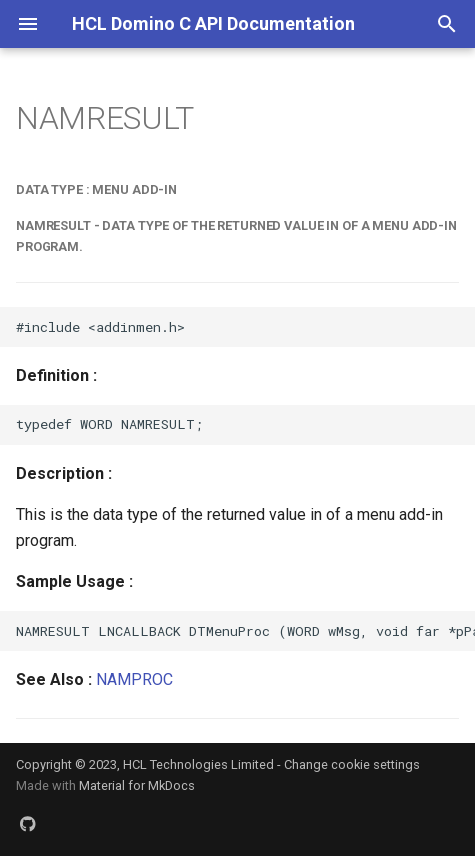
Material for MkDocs (137, 785)
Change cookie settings (352, 764)
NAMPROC (134, 679)
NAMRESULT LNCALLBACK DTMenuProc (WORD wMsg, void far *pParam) (245, 631)
